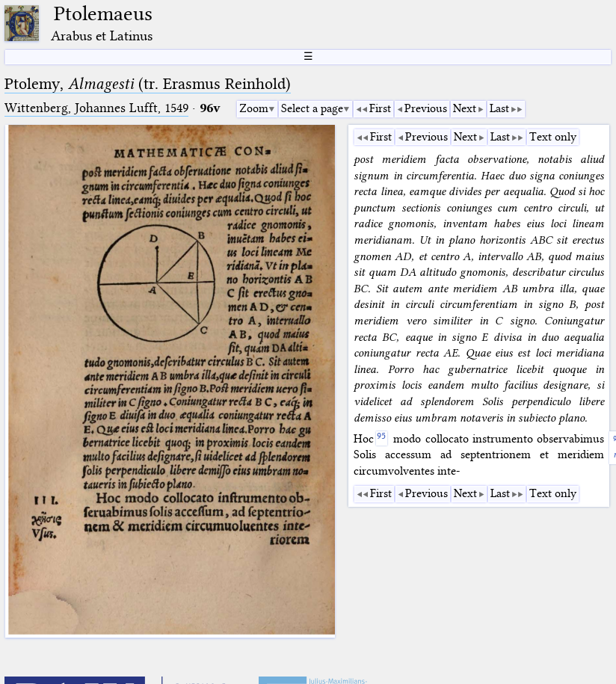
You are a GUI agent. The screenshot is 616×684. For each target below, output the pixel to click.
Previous (426, 108)
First (380, 108)
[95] (382, 438)
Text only (553, 137)
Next (465, 108)
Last (499, 108)
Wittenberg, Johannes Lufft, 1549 (96, 108)
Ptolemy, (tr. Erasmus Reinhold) (148, 84)
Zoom (254, 108)
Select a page (312, 108)
